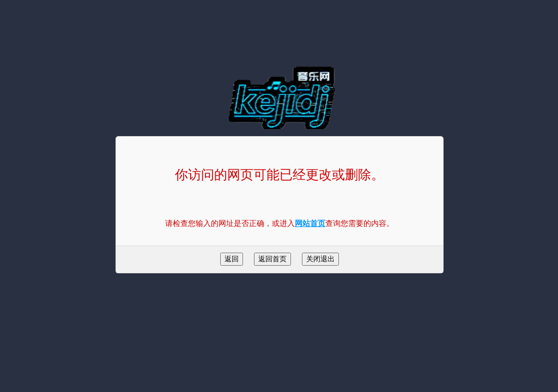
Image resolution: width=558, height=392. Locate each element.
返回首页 (272, 259)
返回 (232, 259)
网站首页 (310, 223)
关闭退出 (320, 259)
